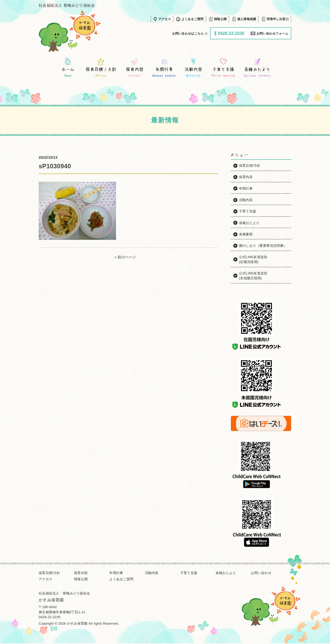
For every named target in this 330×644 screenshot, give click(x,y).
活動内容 (152, 573)
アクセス (46, 579)
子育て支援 (189, 573)
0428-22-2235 (49, 617)
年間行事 (116, 573)
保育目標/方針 (49, 573)
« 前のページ (125, 257)
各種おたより (226, 573)
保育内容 (81, 573)
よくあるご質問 (121, 579)
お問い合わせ (261, 573)
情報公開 (81, 579)
